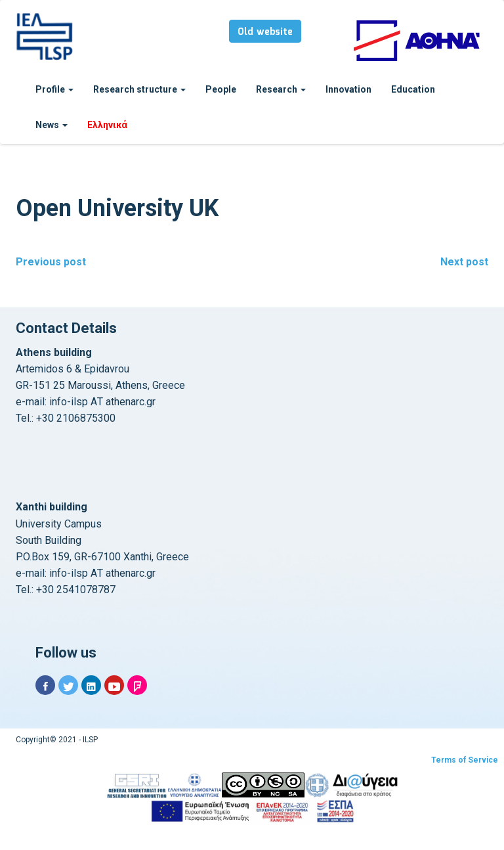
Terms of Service (465, 760)
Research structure (139, 89)
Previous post (51, 262)
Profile (54, 89)
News (52, 125)
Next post (464, 262)
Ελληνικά (107, 125)
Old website (265, 32)
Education (413, 89)
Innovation (348, 89)
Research (281, 89)
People (221, 89)
